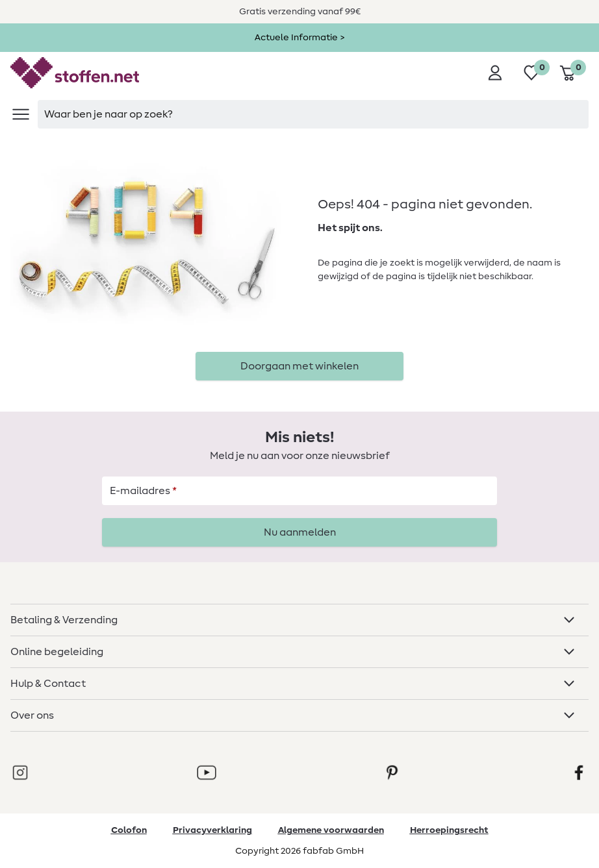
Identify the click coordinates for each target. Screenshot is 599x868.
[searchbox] (313, 114)
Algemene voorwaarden (331, 830)
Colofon (129, 830)
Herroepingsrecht (449, 830)
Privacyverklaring (212, 830)
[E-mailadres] (299, 491)
